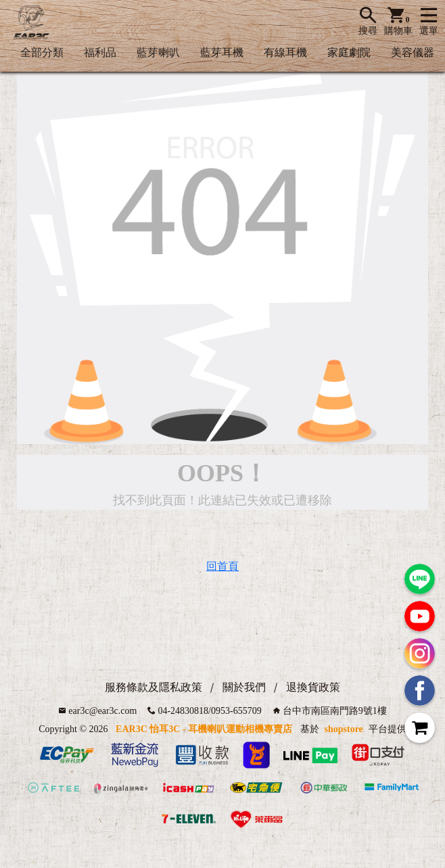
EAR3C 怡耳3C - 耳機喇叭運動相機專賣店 (204, 729)
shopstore (344, 729)
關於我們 (244, 687)
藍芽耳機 (222, 52)
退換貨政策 (313, 687)
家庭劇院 (349, 52)
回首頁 (222, 566)
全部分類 (42, 52)
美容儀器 (413, 52)
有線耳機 (285, 52)
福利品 (100, 52)
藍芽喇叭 (158, 52)
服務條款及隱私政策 (154, 687)
